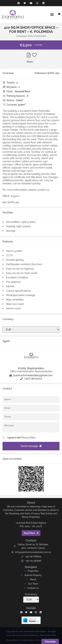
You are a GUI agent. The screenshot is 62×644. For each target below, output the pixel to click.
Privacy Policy (28, 438)
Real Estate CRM (48, 635)
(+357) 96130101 (31, 378)
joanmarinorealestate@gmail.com (31, 375)
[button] (52, 15)
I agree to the (21, 438)
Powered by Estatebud (27, 635)
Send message (31, 446)
